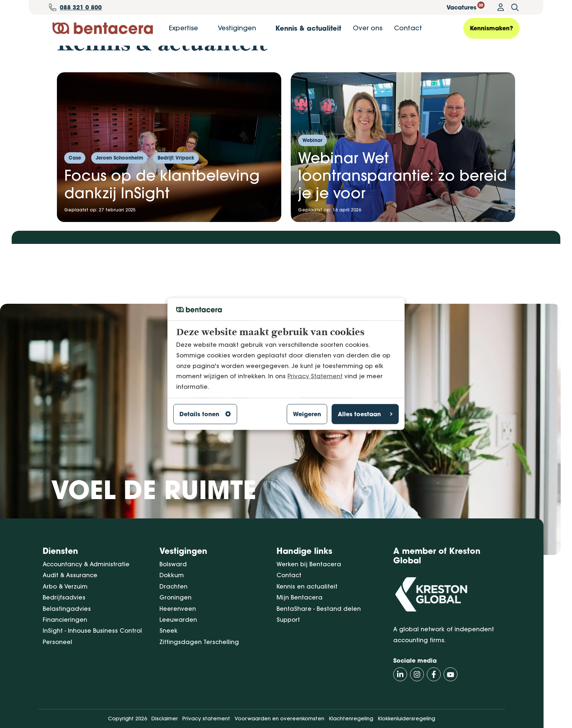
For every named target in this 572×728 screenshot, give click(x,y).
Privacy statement (206, 719)
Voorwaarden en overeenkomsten (279, 719)
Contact (408, 28)
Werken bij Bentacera (309, 564)
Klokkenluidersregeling (406, 719)
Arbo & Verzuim (65, 586)
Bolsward (173, 564)
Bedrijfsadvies (64, 597)
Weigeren (307, 414)
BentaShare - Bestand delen (319, 609)
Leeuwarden (178, 620)
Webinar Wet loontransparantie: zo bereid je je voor (403, 199)
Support (288, 620)
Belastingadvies (67, 609)
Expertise (183, 28)
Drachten (173, 586)
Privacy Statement (315, 376)
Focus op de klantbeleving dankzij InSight (162, 207)
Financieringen (65, 620)
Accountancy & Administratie (86, 564)
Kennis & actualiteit (308, 28)
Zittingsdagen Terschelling (199, 642)
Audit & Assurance (70, 575)
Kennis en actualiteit (307, 586)
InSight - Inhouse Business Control (92, 631)
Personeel (57, 642)
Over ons (368, 28)
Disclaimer (165, 719)
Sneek (169, 631)
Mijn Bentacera (299, 597)
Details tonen (205, 414)
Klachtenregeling (351, 719)
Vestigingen (237, 28)
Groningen (175, 597)
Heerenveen (178, 609)
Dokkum (172, 575)
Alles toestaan (365, 414)
